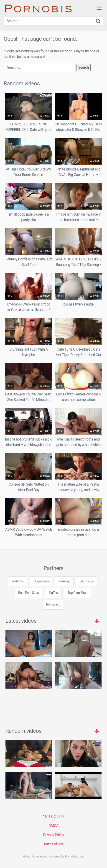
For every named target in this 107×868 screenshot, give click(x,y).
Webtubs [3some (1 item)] (18, 581)
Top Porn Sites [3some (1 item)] (77, 593)
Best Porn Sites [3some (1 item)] (28, 593)
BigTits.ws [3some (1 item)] (87, 581)
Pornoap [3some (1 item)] (64, 581)
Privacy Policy (53, 835)
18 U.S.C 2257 (53, 817)
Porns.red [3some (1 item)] (53, 604)
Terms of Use (54, 844)
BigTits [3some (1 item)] (53, 593)
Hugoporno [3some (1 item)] (41, 581)
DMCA (53, 826)
